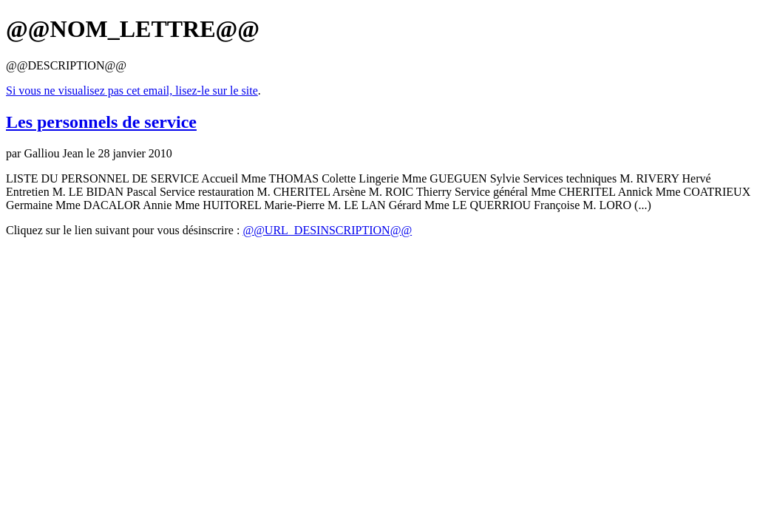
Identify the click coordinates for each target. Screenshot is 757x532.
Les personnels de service (101, 122)
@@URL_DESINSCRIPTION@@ (327, 230)
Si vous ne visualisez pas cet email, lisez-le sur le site (132, 91)
